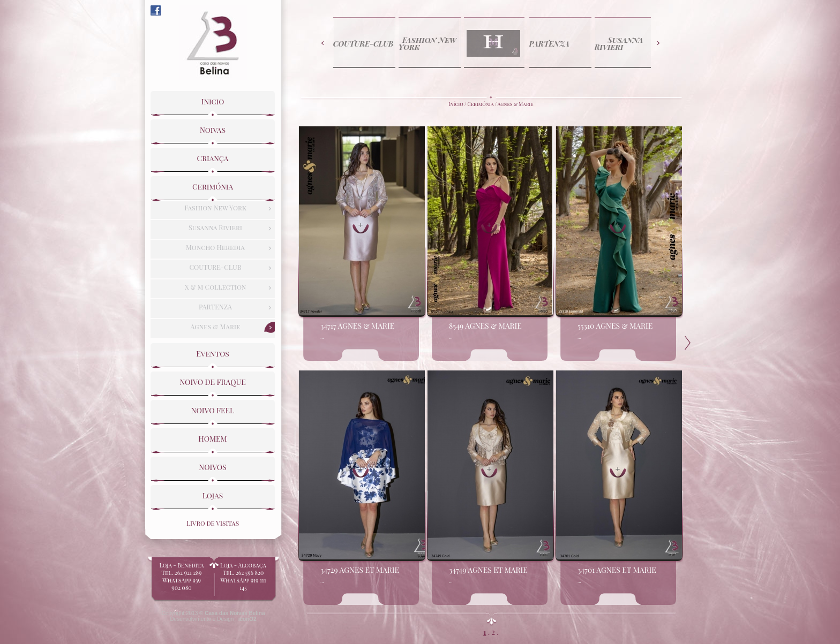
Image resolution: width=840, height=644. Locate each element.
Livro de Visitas (213, 520)
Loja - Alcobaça (243, 573)
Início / (458, 104)
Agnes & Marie (516, 104)
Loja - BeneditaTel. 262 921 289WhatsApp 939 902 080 (182, 577)
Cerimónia (481, 104)
